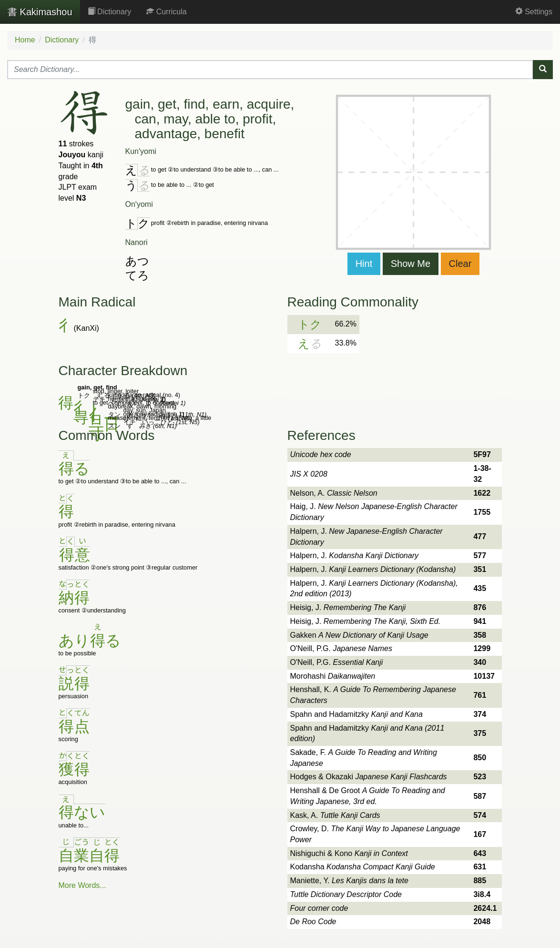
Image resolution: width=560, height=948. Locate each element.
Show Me (411, 264)
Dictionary (110, 12)
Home (25, 40)
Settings (534, 12)
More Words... (82, 885)
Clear (460, 264)
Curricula (166, 12)
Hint (364, 264)
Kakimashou (40, 12)
